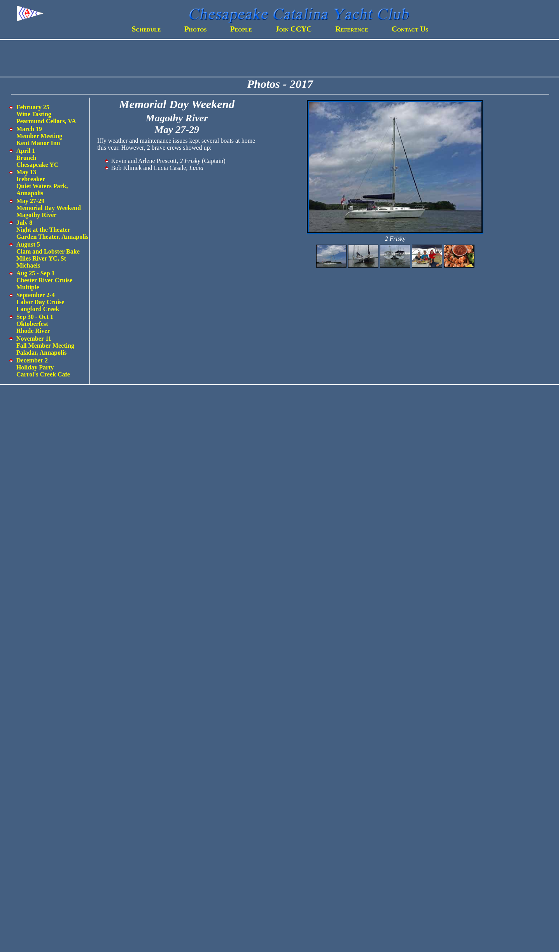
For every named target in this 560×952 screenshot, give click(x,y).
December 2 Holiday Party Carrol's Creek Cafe (43, 367)
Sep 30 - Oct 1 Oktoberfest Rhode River (35, 324)
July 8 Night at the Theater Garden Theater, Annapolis (52, 230)
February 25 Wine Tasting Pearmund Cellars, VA (46, 114)
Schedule (146, 29)
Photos (196, 29)
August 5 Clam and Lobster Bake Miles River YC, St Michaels (48, 255)
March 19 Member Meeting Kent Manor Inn (39, 136)
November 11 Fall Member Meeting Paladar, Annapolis (45, 346)
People (241, 29)
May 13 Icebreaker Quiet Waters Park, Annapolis (42, 183)
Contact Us (410, 29)
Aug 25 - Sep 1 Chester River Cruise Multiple (44, 280)
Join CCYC (294, 29)
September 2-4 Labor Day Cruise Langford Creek (40, 302)
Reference (352, 29)
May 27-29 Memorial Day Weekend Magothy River (49, 208)
